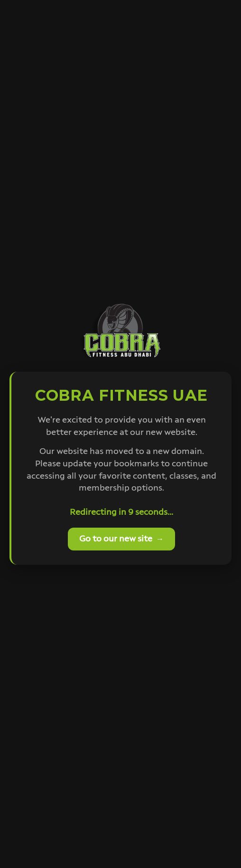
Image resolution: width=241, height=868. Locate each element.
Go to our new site (121, 539)
